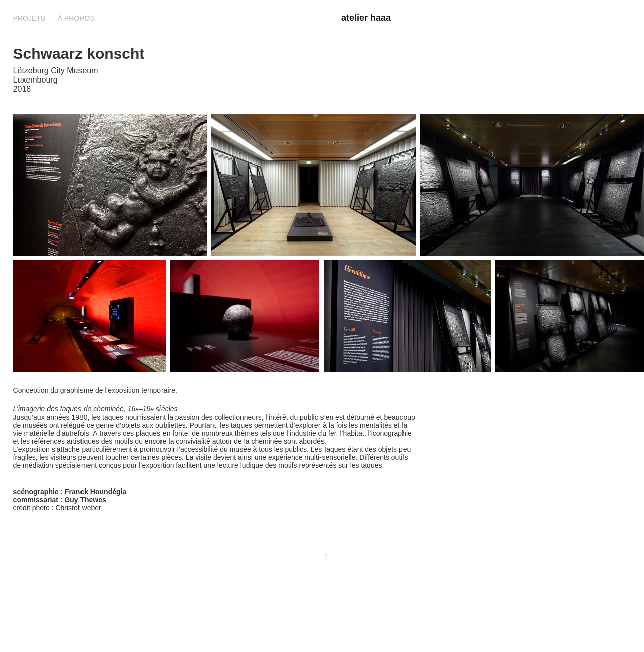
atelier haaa (366, 18)
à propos (76, 18)
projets (29, 18)
